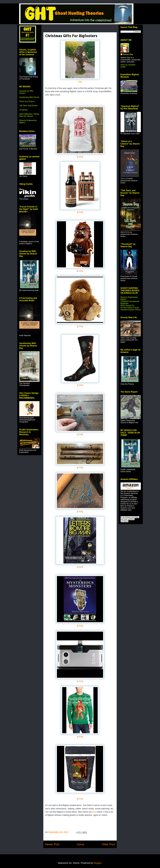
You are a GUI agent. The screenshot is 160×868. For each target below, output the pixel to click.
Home (81, 844)
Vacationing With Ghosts (29, 97)
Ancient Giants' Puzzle (130, 308)
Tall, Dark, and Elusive (28, 106)
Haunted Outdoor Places (131, 310)
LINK (80, 82)
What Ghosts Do (127, 305)
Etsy (94, 812)
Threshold (23, 110)
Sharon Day (128, 54)
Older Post (108, 844)
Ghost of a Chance (27, 101)
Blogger (98, 863)
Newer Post (52, 844)
